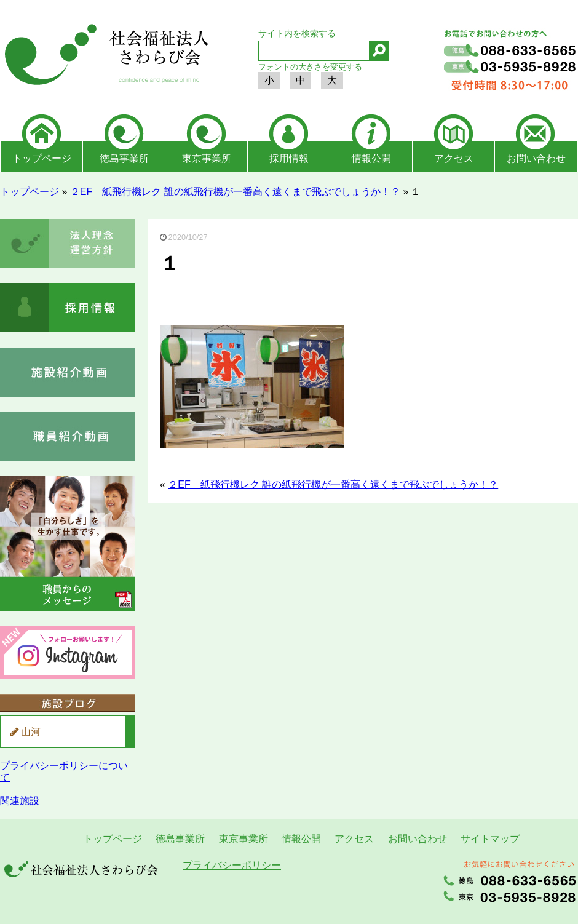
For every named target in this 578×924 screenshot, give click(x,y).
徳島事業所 (124, 158)
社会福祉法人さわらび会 (105, 57)
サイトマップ (490, 839)
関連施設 (20, 801)
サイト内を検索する (297, 33)
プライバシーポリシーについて (64, 771)
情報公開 (371, 158)
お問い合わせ (536, 158)
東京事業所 (207, 158)
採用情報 (289, 158)
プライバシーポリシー (232, 865)
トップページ (42, 158)
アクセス (454, 158)
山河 (31, 732)
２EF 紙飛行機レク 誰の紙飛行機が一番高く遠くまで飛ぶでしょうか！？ (235, 192)
